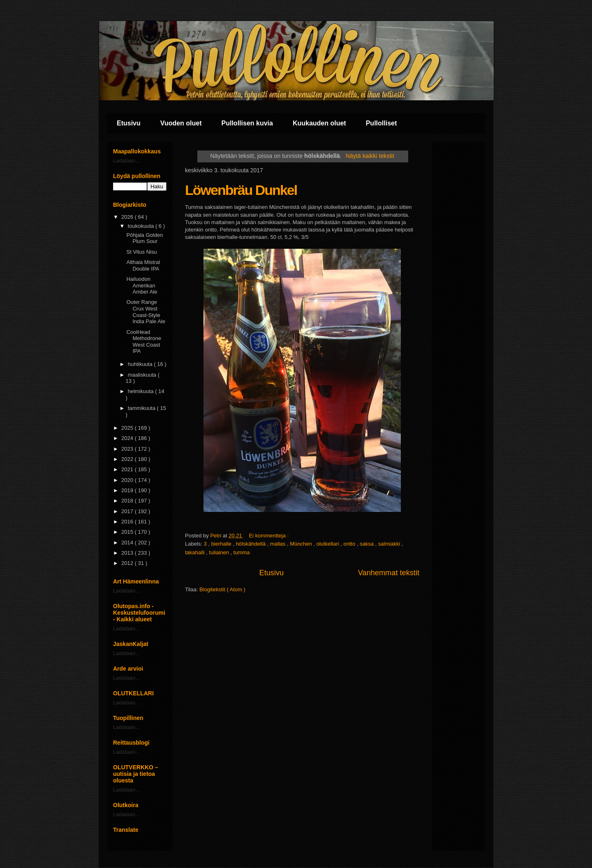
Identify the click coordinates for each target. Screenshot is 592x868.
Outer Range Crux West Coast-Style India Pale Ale (146, 312)
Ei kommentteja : (269, 536)
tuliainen (220, 552)
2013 (128, 553)
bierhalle (222, 544)
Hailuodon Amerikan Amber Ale (142, 285)
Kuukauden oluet (319, 123)
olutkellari (329, 544)
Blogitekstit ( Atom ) (222, 589)
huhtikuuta (141, 364)
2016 (128, 522)
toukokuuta (142, 226)
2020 (128, 480)
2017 (128, 511)
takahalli (195, 552)
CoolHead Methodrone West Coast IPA (143, 342)
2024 (128, 438)
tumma (242, 552)
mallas (279, 544)
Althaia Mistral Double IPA (143, 265)
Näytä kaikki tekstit (370, 156)
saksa (368, 544)
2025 (128, 428)
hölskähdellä (252, 544)
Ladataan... (126, 161)
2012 (128, 563)
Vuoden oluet (181, 123)
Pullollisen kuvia (247, 123)
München (302, 544)
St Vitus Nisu (141, 252)
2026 (128, 217)
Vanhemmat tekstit (389, 573)
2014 (128, 543)
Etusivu (129, 123)
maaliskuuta (143, 375)
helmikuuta (141, 391)
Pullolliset (382, 123)
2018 (128, 501)
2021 (128, 469)
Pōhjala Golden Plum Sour (145, 238)
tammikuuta (142, 408)
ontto (350, 544)
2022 (128, 459)
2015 (128, 532)
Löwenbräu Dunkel (241, 190)
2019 (128, 490)
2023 (128, 449)
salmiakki (390, 544)
